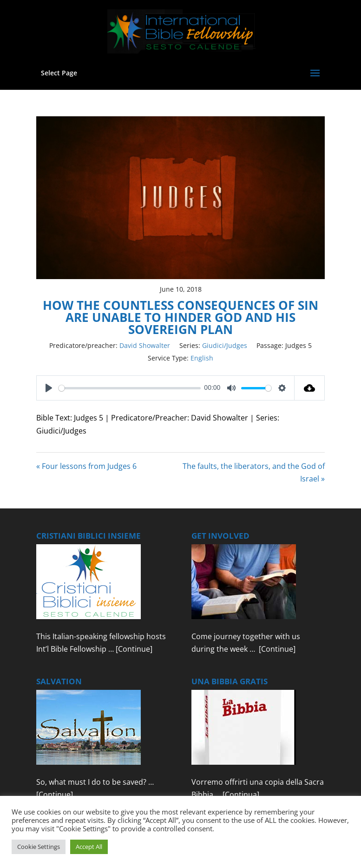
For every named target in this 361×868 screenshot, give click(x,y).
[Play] (49, 388)
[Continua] (241, 795)
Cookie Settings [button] (39, 847)
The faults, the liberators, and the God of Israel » (254, 472)
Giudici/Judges (225, 345)
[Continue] (134, 649)
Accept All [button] (89, 847)
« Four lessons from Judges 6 (86, 466)
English (202, 358)
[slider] (130, 388)
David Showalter (145, 345)
